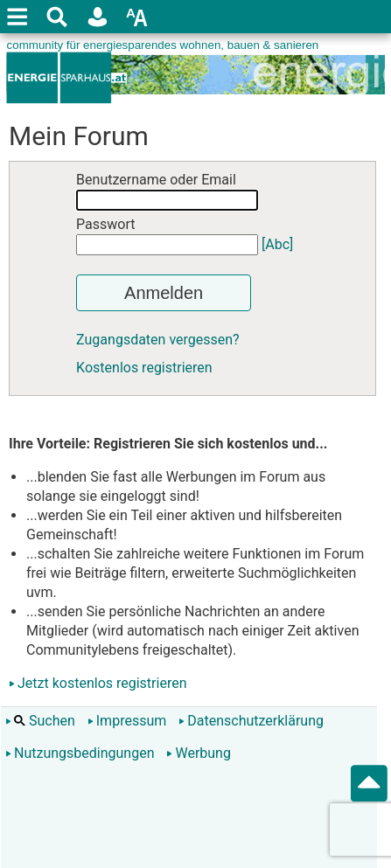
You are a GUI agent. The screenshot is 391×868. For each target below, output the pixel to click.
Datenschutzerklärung (251, 721)
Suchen (40, 721)
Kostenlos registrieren (144, 368)
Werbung (198, 753)
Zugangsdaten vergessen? (158, 340)
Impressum (127, 721)
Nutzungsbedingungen (80, 753)
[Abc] (277, 244)
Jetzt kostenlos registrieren (102, 683)
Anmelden (164, 293)
